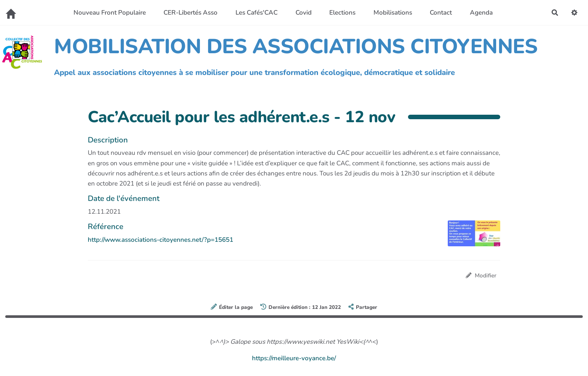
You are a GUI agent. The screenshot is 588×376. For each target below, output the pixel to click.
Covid (304, 13)
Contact (441, 13)
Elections (342, 13)
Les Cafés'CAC (256, 13)
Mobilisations (393, 13)
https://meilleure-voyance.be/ (294, 358)
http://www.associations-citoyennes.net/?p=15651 (160, 240)
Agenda (481, 13)
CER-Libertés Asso (190, 13)
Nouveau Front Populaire (110, 13)
